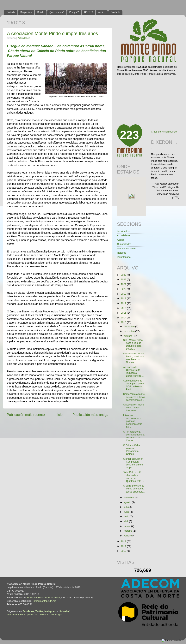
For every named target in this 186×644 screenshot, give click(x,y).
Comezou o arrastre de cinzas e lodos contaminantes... (134, 397)
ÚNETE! (89, 12)
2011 (124, 546)
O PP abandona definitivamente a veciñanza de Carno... (134, 436)
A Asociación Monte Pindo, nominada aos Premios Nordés (134, 358)
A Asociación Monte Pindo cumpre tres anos (53, 33)
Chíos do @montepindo (164, 132)
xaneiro (128, 536)
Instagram (50, 611)
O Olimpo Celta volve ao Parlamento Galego (131, 450)
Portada (11, 12)
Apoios (102, 12)
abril (126, 521)
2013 (124, 322)
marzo (128, 526)
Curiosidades (124, 244)
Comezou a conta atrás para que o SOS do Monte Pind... (133, 385)
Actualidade (123, 235)
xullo (127, 507)
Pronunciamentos (127, 249)
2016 (124, 308)
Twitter (39, 611)
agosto (128, 502)
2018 (124, 298)
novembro (130, 331)
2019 (124, 294)
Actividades (24, 38)
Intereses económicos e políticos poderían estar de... (132, 421)
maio (127, 517)
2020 (124, 289)
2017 (124, 303)
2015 (124, 313)
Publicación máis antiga (90, 415)
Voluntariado (124, 257)
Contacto (115, 12)
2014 (124, 318)
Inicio (59, 415)
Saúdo (41, 12)
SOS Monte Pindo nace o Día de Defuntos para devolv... (133, 344)
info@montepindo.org (45, 601)
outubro (128, 336)
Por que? (74, 12)
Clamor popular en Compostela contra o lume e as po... (133, 463)
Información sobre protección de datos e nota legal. (34, 615)
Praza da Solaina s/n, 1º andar (44, 598)
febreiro (128, 531)
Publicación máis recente (26, 415)
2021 (124, 284)
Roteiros (122, 253)
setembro (129, 498)
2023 (124, 275)
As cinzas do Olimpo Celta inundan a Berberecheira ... (133, 372)
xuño (127, 512)
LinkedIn (64, 611)
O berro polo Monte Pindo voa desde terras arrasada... (134, 489)
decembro (130, 327)
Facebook (28, 611)
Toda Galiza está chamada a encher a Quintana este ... (133, 477)
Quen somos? (57, 12)
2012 (124, 541)
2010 (124, 551)
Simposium (26, 12)
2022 (124, 280)
